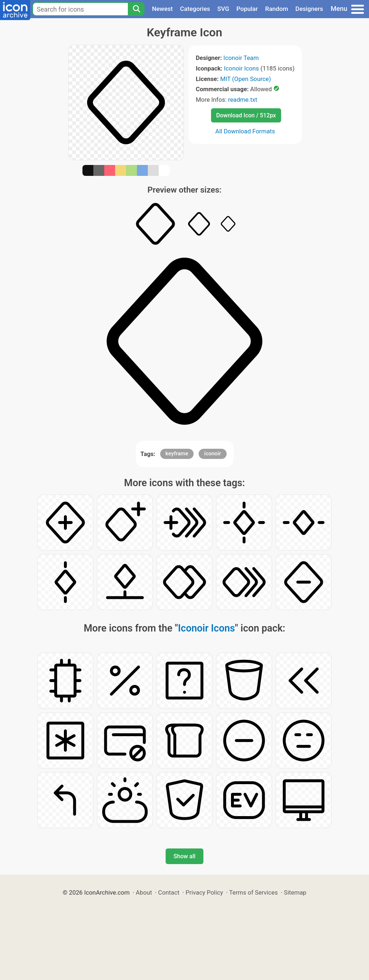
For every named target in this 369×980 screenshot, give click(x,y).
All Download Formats (245, 131)
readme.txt (243, 100)
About (144, 892)
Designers (309, 9)
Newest (162, 9)
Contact (169, 892)
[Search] (136, 9)
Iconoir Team (241, 58)
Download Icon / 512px (246, 115)
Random (277, 9)
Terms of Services (254, 892)
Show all (184, 856)
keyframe (177, 453)
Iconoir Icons (242, 68)
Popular (247, 9)
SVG (223, 9)
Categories (195, 9)
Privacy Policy (204, 892)
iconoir (212, 453)
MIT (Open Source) (246, 79)
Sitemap (295, 892)
